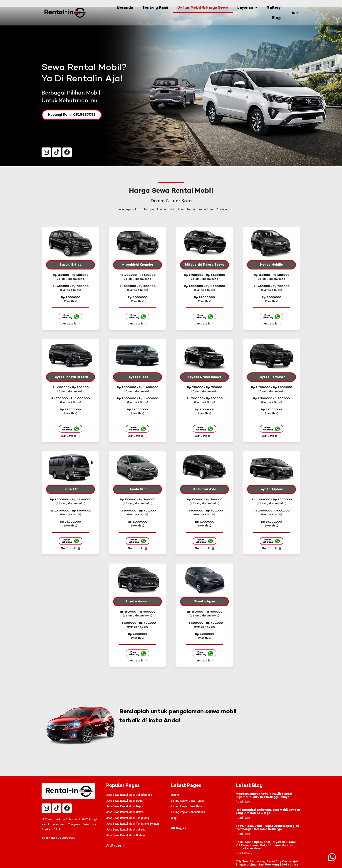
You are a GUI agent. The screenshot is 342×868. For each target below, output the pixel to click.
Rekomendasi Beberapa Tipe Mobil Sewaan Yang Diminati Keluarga (268, 811)
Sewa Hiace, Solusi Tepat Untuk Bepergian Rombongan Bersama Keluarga (267, 828)
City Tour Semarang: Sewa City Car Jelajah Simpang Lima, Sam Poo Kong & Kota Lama (267, 863)
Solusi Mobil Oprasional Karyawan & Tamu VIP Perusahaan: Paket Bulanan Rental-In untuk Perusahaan (266, 845)
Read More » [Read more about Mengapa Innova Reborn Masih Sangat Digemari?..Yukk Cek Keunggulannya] (244, 802)
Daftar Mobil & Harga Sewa (203, 7)
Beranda (125, 7)
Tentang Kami (155, 7)
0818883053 (66, 838)
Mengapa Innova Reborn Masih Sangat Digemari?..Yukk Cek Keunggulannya (264, 795)
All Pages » (115, 846)
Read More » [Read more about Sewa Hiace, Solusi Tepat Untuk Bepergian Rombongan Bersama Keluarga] (244, 834)
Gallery (274, 7)
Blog (276, 18)
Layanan (247, 7)
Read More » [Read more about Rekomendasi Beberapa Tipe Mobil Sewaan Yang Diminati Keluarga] (244, 818)
